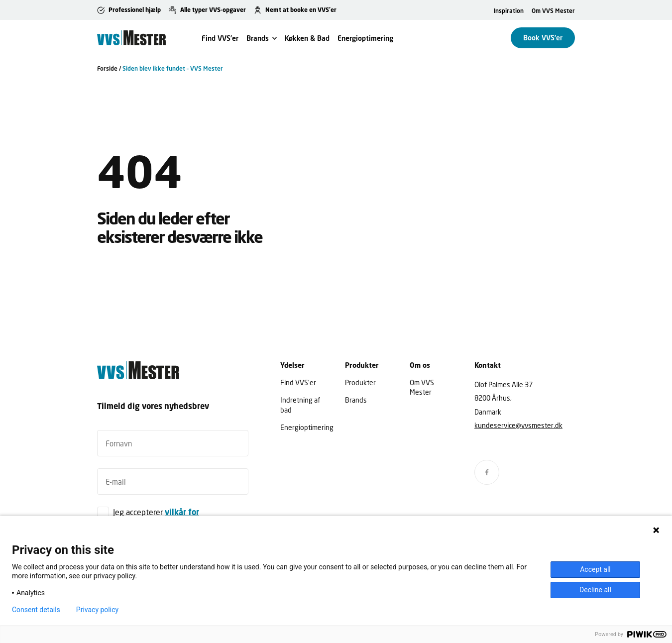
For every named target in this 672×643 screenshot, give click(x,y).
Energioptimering (365, 38)
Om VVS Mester (553, 11)
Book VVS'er (543, 38)
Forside (107, 68)
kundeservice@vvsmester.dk (518, 425)
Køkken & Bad (307, 38)
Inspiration (509, 11)
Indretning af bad (300, 405)
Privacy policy (97, 610)
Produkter (360, 382)
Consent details (36, 610)
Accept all (595, 569)
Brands (258, 38)
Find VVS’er (220, 38)
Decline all (595, 590)
